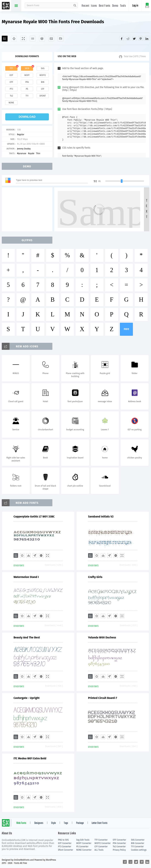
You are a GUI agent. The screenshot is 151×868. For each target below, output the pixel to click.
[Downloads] (28, 555)
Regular (20, 134)
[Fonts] (61, 39)
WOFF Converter (84, 843)
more (126, 329)
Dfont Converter (66, 850)
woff (27, 75)
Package (80, 823)
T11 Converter (137, 847)
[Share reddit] (128, 38)
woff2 (43, 75)
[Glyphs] (33, 39)
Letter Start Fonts (99, 823)
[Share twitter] (134, 38)
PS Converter (82, 847)
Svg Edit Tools (83, 840)
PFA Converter (119, 843)
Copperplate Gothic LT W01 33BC (34, 517)
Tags (66, 823)
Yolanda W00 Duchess (102, 637)
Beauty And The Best (27, 637)
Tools (123, 6)
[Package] (42, 39)
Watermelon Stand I (26, 577)
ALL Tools (99, 850)
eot (11, 75)
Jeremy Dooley (24, 149)
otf (11, 82)
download (27, 117)
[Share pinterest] (141, 38)
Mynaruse (22, 153)
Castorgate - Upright (27, 698)
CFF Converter (101, 847)
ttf (11, 68)
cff (43, 89)
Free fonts (6, 6)
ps (27, 89)
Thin (38, 153)
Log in (135, 6)
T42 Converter (119, 847)
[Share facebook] (122, 38)
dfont (43, 96)
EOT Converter (65, 843)
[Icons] (51, 39)
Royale (31, 153)
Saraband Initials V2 (101, 517)
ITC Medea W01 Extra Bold (30, 758)
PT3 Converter (65, 847)
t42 (11, 96)
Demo (115, 6)
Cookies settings (139, 850)
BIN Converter (138, 843)
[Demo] (23, 39)
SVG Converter (138, 840)
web (27, 68)
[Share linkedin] (147, 38)
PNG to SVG (63, 840)
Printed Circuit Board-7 (103, 698)
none (11, 103)
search (75, 5)
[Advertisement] (28, 209)
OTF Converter (119, 840)
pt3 (11, 89)
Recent (85, 6)
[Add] (5, 39)
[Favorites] (14, 39)
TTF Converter (101, 840)
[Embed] (41, 555)
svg (43, 68)
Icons (94, 6)
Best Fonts (105, 6)
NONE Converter (84, 850)
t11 (27, 96)
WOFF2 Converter (103, 843)
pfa (27, 82)
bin (43, 82)
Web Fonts (21, 823)
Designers (39, 823)
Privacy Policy (119, 850)
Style (53, 823)
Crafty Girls (95, 577)
